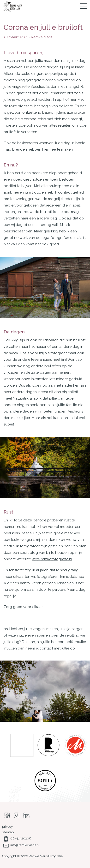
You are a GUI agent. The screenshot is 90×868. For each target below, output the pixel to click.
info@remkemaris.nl (21, 845)
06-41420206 (17, 838)
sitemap (8, 832)
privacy (7, 827)
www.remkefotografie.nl (52, 559)
